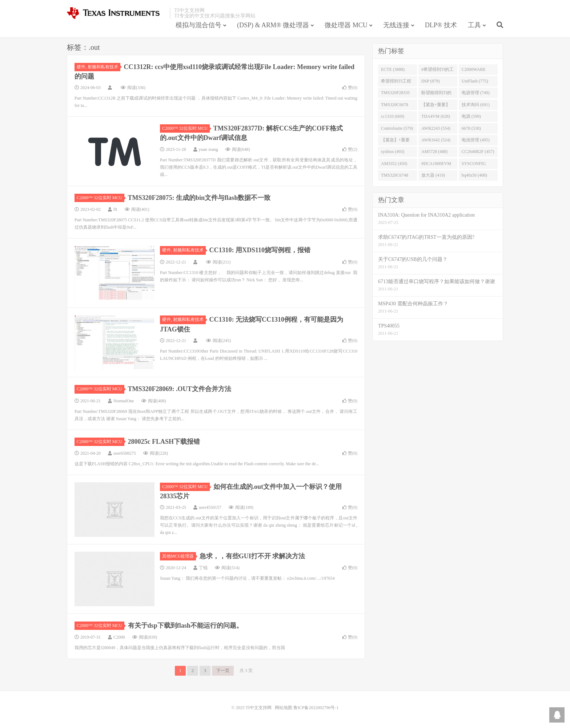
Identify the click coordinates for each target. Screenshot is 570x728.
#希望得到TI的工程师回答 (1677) (437, 71)
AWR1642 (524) (436, 140)
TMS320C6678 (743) (395, 106)
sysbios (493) (393, 152)
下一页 (223, 671)
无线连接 (396, 25)
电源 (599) (471, 116)
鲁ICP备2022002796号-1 (316, 708)
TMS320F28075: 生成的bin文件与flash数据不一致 (199, 198)
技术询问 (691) (476, 105)
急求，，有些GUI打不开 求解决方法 (252, 556)
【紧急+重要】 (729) (436, 106)
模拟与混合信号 (198, 25)
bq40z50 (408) (474, 175)
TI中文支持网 (117, 13)
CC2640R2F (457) (478, 152)
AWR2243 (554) (436, 128)
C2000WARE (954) (474, 71)
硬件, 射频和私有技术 (99, 67)
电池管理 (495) (476, 140)
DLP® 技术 (441, 25)
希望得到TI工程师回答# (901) (396, 83)
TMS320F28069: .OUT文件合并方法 (180, 389)
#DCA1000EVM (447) (436, 165)
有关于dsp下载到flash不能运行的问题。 (185, 626)
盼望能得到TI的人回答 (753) (436, 94)
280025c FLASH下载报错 (164, 442)
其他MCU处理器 (179, 556)
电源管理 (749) (476, 93)
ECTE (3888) (393, 69)
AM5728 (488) (434, 152)
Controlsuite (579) (397, 128)
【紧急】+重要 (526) (395, 141)
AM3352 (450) (394, 164)
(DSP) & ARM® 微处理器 (273, 25)
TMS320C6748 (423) (395, 177)
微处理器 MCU (346, 25)
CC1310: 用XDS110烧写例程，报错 (260, 250)
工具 (474, 25)
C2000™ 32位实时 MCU (186, 128)
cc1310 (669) (393, 116)
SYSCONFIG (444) (474, 165)
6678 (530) (471, 128)
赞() (350, 88)
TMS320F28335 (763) (395, 94)
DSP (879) (431, 81)
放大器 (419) (433, 175)
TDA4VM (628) (436, 116)
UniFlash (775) (475, 81)
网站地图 (284, 708)
